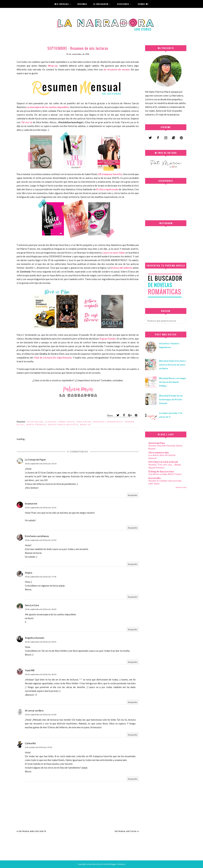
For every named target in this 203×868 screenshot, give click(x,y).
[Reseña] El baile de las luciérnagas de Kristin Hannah (171, 399)
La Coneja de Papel (35, 460)
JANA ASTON (84, 422)
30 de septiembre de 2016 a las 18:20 (41, 609)
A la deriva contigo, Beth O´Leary (165, 474)
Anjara (29, 573)
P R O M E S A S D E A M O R (163, 462)
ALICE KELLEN (35, 422)
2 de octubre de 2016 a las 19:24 (38, 747)
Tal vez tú (27, 122)
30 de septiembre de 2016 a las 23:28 (41, 715)
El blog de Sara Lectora (161, 471)
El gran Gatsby (108, 339)
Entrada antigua (126, 831)
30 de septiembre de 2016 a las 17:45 (41, 577)
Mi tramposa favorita (110, 174)
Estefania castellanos (37, 536)
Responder (133, 495)
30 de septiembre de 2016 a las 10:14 (41, 464)
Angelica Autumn (35, 638)
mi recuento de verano (117, 69)
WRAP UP (85, 425)
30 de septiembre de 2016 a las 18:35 (41, 642)
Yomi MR (30, 670)
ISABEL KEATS (66, 422)
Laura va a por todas (114, 253)
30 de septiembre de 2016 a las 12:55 (41, 508)
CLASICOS (51, 422)
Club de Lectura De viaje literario (53, 358)
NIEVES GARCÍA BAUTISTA (63, 425)
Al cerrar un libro (34, 710)
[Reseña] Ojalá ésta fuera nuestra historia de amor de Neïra (172, 365)
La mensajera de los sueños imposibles (48, 107)
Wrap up (53, 66)
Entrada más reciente (33, 831)
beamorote (31, 504)
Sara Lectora (32, 605)
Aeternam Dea (157, 443)
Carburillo (30, 743)
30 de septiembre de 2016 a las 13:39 (41, 540)
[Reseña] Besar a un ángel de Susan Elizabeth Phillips (172, 382)
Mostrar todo (181, 487)
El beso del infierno (122, 268)
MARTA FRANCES (36, 425)
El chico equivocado (107, 189)
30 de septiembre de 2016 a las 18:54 (41, 674)
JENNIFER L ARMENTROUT (108, 422)
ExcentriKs (155, 478)
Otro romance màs (159, 452)
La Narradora (91, 864)
